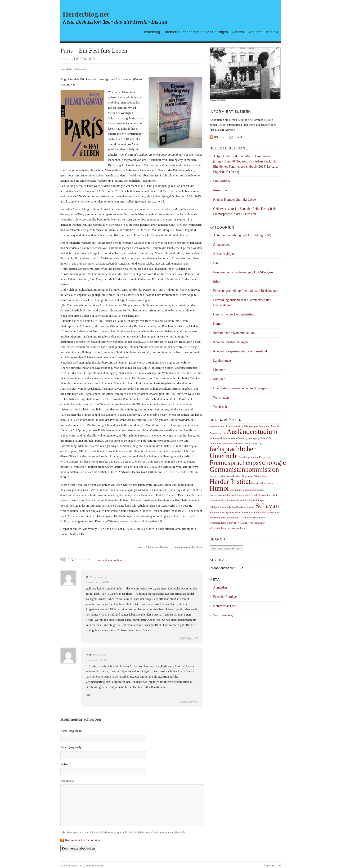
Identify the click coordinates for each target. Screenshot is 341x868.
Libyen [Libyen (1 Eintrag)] (263, 495)
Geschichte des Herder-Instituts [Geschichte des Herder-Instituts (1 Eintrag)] (225, 476)
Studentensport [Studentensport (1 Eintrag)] (217, 518)
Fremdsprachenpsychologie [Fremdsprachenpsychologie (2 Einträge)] (248, 463)
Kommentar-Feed (225, 606)
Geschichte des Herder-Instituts (234, 314)
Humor (218, 324)
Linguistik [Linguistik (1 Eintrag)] (272, 495)
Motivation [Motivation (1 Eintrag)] (226, 500)
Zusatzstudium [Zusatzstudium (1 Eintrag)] (237, 528)
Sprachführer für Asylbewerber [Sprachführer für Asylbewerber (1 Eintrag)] (264, 512)
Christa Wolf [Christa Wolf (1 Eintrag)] (266, 438)
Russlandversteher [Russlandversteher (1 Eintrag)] (246, 507)
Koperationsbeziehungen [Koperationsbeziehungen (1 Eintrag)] (222, 495)
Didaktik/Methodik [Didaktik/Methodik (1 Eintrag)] (239, 443)
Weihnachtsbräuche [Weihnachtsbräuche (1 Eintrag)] (219, 528)
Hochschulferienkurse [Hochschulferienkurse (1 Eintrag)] (262, 483)
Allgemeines (152, 547)
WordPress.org (223, 615)
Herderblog (151, 32)
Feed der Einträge (225, 597)
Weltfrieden (221, 398)
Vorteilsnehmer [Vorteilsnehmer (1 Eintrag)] (257, 523)
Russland (219, 379)
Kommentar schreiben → (110, 560)
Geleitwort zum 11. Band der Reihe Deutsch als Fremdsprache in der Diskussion (245, 211)
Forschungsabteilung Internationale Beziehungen (246, 291)
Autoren (238, 32)
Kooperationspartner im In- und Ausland (240, 351)
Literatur (219, 370)
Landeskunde (222, 361)
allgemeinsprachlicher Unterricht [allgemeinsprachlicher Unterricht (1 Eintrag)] (226, 426)
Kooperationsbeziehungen (230, 342)
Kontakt (272, 32)
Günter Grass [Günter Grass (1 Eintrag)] (261, 476)
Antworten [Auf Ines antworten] (189, 702)
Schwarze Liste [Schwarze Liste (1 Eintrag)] (217, 512)
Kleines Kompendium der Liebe (234, 200)
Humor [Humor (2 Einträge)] (219, 488)
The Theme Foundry (93, 865)
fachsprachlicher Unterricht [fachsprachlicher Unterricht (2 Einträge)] (233, 452)
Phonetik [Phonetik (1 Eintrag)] (253, 500)
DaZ (216, 263)
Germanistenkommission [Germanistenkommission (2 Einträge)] (244, 469)
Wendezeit (220, 407)
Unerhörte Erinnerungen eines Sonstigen (196, 32)
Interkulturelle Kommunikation (234, 333)
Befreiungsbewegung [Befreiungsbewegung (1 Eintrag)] (248, 438)
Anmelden (220, 587)
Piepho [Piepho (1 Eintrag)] (262, 500)
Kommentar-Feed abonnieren (84, 840)
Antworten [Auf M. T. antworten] (189, 638)
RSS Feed (220, 137)
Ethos (217, 281)
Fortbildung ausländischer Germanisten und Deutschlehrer (242, 303)
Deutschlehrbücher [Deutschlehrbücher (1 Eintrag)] (219, 443)
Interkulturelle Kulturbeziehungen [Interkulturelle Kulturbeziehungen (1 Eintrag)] (247, 490)
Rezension (220, 190)
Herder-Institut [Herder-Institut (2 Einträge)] (230, 481)
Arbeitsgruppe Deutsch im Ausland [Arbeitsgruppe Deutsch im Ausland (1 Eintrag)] (261, 426)
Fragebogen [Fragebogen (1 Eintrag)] (265, 457)
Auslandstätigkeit (225, 254)
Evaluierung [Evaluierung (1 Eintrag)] (255, 443)
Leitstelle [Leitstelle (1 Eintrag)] (254, 495)
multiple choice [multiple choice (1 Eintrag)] (240, 500)
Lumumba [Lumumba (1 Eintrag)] (215, 500)
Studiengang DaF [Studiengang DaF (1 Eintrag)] (234, 518)
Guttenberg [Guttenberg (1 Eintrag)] (248, 476)
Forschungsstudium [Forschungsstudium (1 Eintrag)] (249, 457)
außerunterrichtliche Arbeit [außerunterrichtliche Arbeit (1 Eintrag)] (223, 438)
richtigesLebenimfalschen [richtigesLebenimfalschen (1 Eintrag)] (223, 507)
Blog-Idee (255, 32)
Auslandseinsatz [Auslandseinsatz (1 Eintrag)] (218, 433)
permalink (101, 577)
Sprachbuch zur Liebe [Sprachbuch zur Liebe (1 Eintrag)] (237, 512)
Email (238, 137)
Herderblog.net (86, 14)
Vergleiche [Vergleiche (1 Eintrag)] (243, 523)
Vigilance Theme (69, 865)
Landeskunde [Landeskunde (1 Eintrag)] (242, 495)
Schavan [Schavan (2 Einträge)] (267, 506)
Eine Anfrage (222, 181)
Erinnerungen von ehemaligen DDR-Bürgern (243, 272)
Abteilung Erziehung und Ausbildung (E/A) (242, 235)
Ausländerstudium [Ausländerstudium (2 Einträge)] (252, 432)
